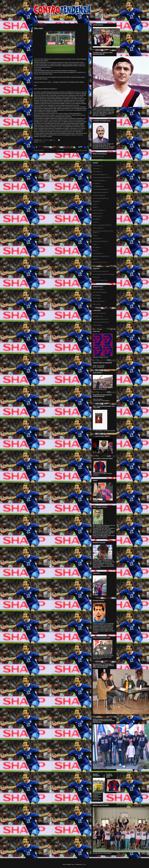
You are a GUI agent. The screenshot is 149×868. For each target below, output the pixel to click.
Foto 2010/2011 (97, 253)
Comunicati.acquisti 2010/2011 (101, 178)
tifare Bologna (97, 295)
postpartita (96, 201)
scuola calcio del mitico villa (101, 322)
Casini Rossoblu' (97, 228)
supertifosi (96, 219)
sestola (95, 207)
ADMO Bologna (97, 325)
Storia (94, 236)
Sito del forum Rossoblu (100, 292)
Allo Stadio (96, 247)
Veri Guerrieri (96, 238)
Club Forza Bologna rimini (100, 280)
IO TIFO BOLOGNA (98, 181)
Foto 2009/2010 (97, 186)
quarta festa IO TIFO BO (100, 241)
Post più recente (39, 150)
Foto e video (96, 172)
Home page (60, 150)
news (94, 204)
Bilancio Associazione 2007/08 (101, 225)
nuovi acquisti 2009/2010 (100, 198)
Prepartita (96, 169)
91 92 (94, 244)
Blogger (84, 864)
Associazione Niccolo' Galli (100, 319)
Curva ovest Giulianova (99, 313)
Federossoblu (97, 304)
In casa (95, 222)
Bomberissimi (97, 216)
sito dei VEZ (96, 277)
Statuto (95, 259)
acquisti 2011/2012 (98, 195)
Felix (94, 250)
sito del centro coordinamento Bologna (104, 274)
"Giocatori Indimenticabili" (100, 189)
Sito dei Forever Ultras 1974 (101, 271)
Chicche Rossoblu (98, 210)
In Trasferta (96, 183)
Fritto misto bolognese (99, 175)
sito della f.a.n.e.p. (98, 316)
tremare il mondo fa (98, 289)
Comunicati (42, 142)
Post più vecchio (82, 150)
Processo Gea (97, 213)
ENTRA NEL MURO (98, 157)
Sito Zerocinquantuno (99, 301)
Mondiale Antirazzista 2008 (100, 256)
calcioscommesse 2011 (99, 262)
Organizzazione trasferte (100, 192)
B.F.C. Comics (97, 298)
